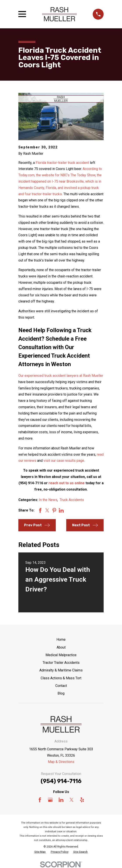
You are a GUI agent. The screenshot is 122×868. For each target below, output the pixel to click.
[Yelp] (82, 800)
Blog (61, 693)
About (61, 647)
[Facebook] (40, 800)
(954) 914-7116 (61, 781)
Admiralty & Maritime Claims (61, 670)
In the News (48, 500)
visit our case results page (64, 461)
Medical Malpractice (61, 655)
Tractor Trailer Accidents (61, 663)
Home (61, 640)
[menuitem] (40, 852)
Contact (61, 686)
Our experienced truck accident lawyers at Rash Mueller (61, 376)
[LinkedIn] (61, 800)
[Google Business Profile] (50, 800)
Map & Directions (61, 762)
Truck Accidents (72, 500)
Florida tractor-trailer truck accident (62, 163)
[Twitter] (71, 800)
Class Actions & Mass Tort (61, 678)
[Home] (59, 14)
